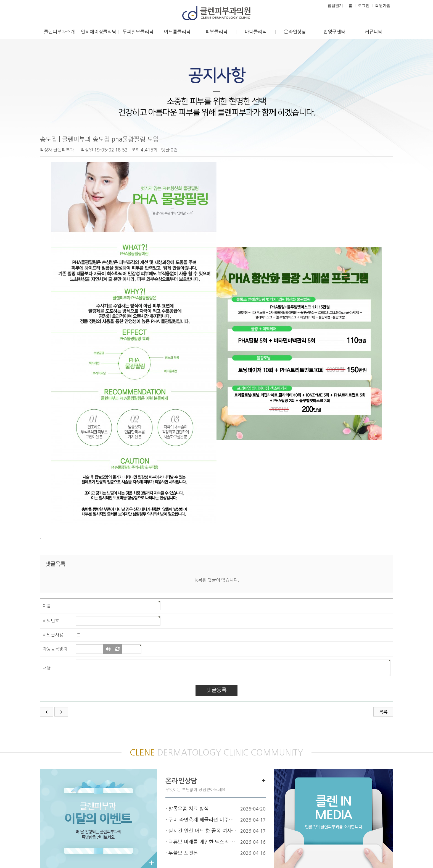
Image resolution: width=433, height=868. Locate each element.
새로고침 (117, 649)
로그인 (364, 6)
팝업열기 (335, 6)
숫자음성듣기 (108, 649)
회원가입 (383, 6)
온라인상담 (295, 32)
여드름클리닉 (177, 32)
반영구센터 (334, 32)
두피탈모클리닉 (138, 32)
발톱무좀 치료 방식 (189, 809)
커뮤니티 (374, 32)
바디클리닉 (256, 32)
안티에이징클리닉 (99, 32)
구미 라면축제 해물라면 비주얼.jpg (203, 820)
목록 (383, 712)
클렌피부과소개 (59, 32)
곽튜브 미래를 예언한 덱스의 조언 (203, 842)
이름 (47, 606)
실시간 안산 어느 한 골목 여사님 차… (203, 831)
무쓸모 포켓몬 (183, 853)
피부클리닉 (216, 32)
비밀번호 (51, 621)
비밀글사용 (53, 635)
